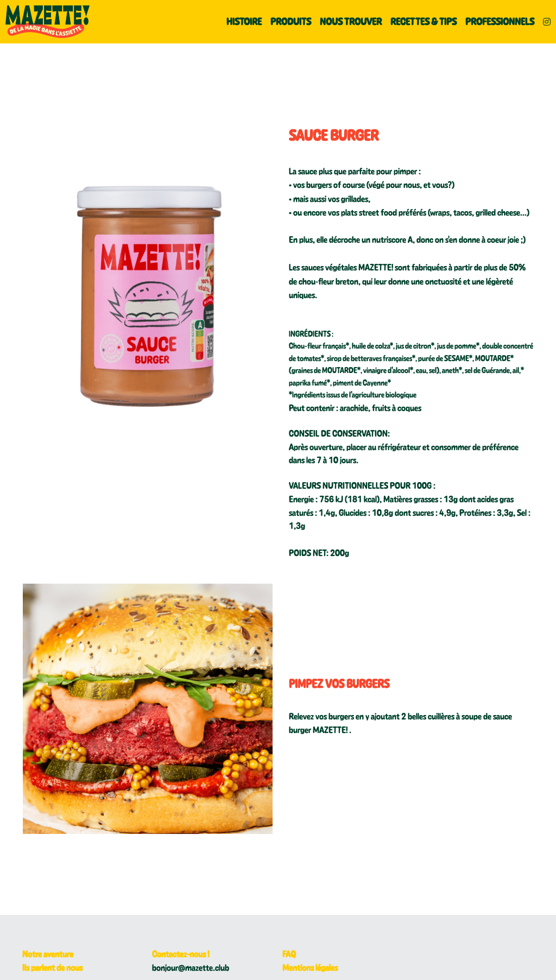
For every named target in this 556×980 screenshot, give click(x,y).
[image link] (48, 21)
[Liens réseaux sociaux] (547, 22)
